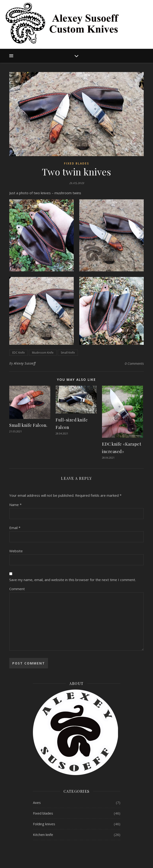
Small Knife (68, 353)
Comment (17, 589)
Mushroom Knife (43, 353)
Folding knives (44, 824)
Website (16, 551)
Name (15, 505)
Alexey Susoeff (25, 363)
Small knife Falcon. (28, 425)
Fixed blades (76, 163)
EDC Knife (19, 353)
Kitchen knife (43, 835)
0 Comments (134, 363)
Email (15, 528)
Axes (37, 802)
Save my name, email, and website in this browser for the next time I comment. (73, 580)
